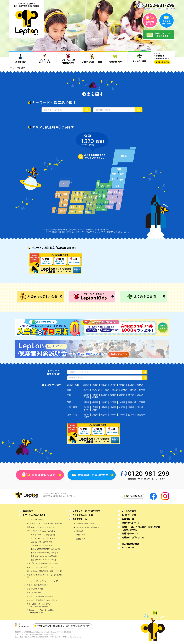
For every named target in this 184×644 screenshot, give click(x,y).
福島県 (140, 385)
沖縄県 (86, 417)
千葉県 (106, 390)
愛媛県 (131, 407)
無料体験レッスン (130, 534)
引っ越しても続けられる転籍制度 (40, 596)
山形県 (131, 385)
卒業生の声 (81, 535)
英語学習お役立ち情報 (85, 524)
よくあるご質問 (129, 511)
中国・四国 (72, 407)
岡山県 (86, 407)
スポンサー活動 (129, 515)
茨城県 (124, 390)
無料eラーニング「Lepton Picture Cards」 (142, 528)
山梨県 (104, 395)
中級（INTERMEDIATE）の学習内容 (45, 549)
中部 (69, 395)
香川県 (140, 407)
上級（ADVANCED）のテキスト (44, 560)
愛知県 (113, 395)
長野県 (95, 395)
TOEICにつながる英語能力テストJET (42, 563)
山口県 (122, 407)
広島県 (95, 407)
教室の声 (80, 531)
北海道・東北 (73, 385)
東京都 (86, 390)
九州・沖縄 (72, 415)
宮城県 (122, 385)
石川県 (86, 397)
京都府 (104, 402)
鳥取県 (104, 407)
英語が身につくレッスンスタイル (40, 527)
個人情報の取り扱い (131, 544)
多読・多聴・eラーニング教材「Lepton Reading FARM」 (39, 605)
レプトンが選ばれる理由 (34, 515)
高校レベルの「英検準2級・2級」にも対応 (44, 571)
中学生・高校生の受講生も (38, 585)
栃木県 (142, 390)
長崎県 (113, 415)
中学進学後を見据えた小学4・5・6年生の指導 (44, 576)
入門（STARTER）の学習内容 (43, 535)
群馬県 (133, 390)
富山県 (140, 395)
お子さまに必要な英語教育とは (89, 527)
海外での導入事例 (34, 593)
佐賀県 (104, 415)
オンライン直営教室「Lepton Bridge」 (42, 600)
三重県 (142, 402)
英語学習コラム (80, 519)
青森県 (95, 385)
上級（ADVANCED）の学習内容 (44, 556)
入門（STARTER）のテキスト (43, 538)
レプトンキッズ (87, 511)
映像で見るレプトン (131, 523)
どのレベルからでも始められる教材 (41, 531)
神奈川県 (96, 390)
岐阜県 (131, 395)
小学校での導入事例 (35, 589)
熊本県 (131, 415)
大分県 (95, 415)
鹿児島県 (141, 415)
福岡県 (86, 415)
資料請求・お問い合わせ (133, 537)
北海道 (86, 385)
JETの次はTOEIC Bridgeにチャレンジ (43, 567)
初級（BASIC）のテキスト (41, 545)
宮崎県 (122, 415)
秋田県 (104, 385)
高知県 (95, 410)
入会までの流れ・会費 (83, 515)
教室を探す (28, 511)
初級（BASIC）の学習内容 (41, 542)
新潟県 (86, 395)
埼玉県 (115, 390)
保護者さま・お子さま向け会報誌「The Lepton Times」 (40, 611)
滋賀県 (113, 402)
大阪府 (86, 402)
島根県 (113, 407)
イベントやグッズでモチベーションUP (42, 581)
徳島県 (86, 410)
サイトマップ (128, 548)
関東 (69, 390)
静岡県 (122, 395)
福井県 (95, 397)
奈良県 (122, 402)
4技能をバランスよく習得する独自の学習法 (44, 523)
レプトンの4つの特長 (35, 520)
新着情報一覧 (128, 519)
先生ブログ (81, 539)
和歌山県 (132, 402)
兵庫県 (95, 402)
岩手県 (113, 385)
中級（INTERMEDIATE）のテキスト (45, 553)
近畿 (69, 402)
